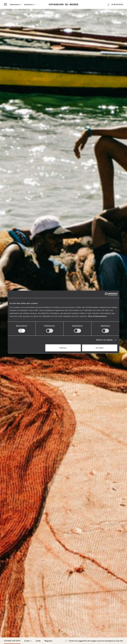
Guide (38, 641)
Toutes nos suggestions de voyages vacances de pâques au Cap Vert (94, 641)
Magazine (48, 641)
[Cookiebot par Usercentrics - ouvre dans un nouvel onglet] (107, 294)
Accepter (100, 348)
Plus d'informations (97, 316)
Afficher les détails (104, 340)
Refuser (63, 348)
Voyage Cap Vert (12, 641)
